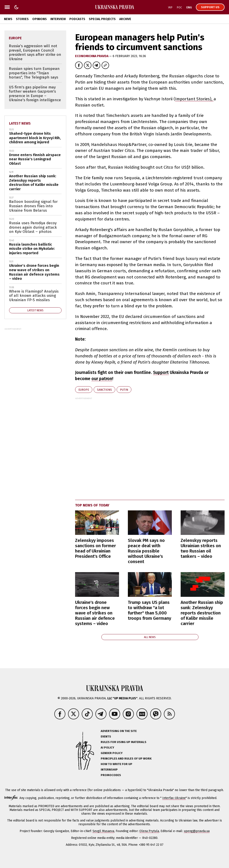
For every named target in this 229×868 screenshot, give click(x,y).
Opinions (40, 19)
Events (106, 736)
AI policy (107, 748)
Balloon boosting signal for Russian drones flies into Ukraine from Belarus (33, 206)
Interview (58, 19)
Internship (109, 770)
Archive (125, 19)
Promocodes (111, 775)
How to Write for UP (116, 764)
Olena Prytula (149, 831)
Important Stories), (194, 99)
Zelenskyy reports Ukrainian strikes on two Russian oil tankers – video (201, 548)
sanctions (104, 390)
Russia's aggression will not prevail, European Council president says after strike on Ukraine (35, 52)
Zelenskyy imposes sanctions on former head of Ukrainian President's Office (96, 548)
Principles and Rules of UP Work (126, 759)
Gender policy (112, 753)
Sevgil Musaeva (103, 831)
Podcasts (77, 19)
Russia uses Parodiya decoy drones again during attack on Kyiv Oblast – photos (33, 227)
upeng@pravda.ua (197, 831)
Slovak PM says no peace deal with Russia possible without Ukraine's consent (146, 551)
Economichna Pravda (92, 56)
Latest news (20, 123)
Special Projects (102, 19)
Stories (22, 19)
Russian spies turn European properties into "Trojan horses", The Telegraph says (34, 73)
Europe (84, 390)
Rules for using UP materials (124, 742)
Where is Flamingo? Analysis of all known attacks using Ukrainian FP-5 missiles (34, 296)
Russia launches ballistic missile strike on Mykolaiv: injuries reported (32, 249)
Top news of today (92, 505)
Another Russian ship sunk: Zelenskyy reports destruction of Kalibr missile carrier (202, 613)
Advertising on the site (119, 731)
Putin (124, 390)
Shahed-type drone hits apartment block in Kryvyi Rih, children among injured (35, 138)
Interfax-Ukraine (174, 798)
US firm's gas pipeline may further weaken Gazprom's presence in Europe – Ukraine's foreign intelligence (35, 94)
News (8, 19)
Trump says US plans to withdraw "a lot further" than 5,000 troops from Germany (150, 610)
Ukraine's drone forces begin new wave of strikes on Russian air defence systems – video (95, 613)
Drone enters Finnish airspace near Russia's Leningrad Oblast (35, 159)
